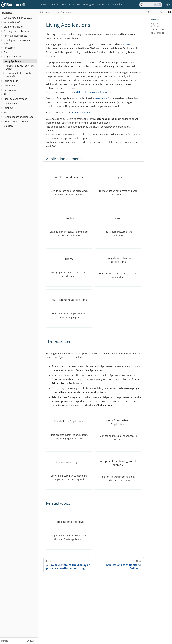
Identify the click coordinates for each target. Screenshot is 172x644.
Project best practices (15, 36)
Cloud (63, 4)
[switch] (168, 5)
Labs (72, 4)
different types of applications (93, 92)
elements (102, 98)
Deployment (10, 103)
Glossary (9, 126)
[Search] (151, 5)
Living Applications (14, 61)
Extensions (10, 85)
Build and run (11, 81)
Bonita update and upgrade (19, 117)
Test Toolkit (103, 4)
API (6, 94)
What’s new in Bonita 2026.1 (19, 18)
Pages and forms (13, 57)
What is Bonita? (12, 22)
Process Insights (85, 4)
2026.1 (150, 12)
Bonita (44, 4)
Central (54, 4)
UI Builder (117, 4)
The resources (157, 29)
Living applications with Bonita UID (18, 75)
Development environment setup (18, 42)
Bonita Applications (83, 112)
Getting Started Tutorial (17, 31)
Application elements (156, 25)
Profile (126, 44)
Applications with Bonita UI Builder (20, 67)
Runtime (8, 108)
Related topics (157, 33)
